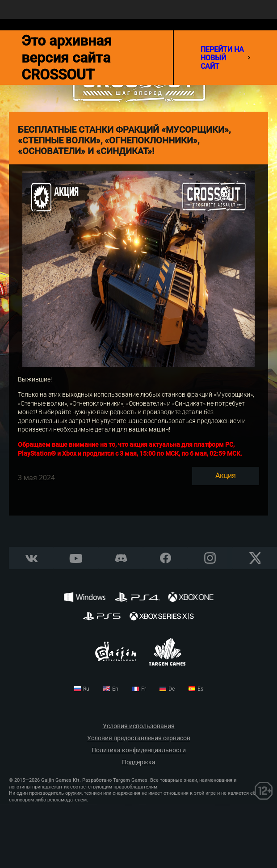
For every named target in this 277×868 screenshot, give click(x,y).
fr (144, 689)
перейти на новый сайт (225, 58)
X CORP (255, 558)
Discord (121, 558)
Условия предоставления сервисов (139, 738)
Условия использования (139, 726)
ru (86, 689)
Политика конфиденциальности (139, 750)
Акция (226, 476)
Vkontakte (31, 558)
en (115, 689)
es (200, 689)
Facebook (166, 558)
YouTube (76, 558)
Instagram (210, 558)
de (172, 689)
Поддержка (139, 762)
